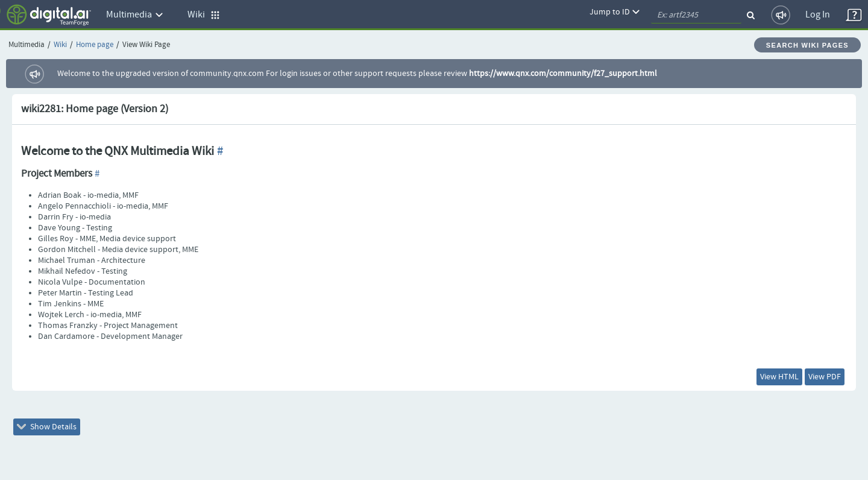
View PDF (825, 377)
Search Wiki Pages (807, 45)
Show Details (47, 427)
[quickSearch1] (696, 15)
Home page (95, 45)
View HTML (779, 377)
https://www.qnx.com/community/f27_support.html (563, 74)
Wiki (60, 45)
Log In (818, 15)
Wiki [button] (204, 15)
